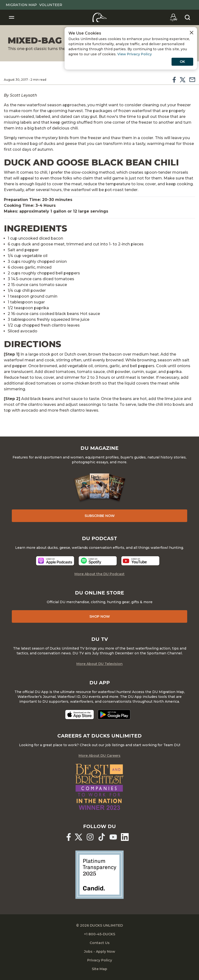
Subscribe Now (100, 516)
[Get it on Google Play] (114, 715)
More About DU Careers (99, 756)
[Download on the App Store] (80, 715)
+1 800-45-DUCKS (100, 934)
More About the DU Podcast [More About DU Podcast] (99, 574)
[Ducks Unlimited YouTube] (113, 837)
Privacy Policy (100, 960)
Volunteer (51, 5)
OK (182, 62)
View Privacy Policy (135, 54)
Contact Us (100, 943)
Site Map (99, 969)
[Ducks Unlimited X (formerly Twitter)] (79, 837)
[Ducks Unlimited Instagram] (90, 837)
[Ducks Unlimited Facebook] (69, 837)
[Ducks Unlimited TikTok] (102, 837)
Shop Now (100, 616)
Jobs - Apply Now (100, 951)
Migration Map (21, 5)
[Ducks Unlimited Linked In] (125, 837)
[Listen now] (55, 561)
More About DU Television (99, 664)
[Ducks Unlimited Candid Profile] (99, 874)
